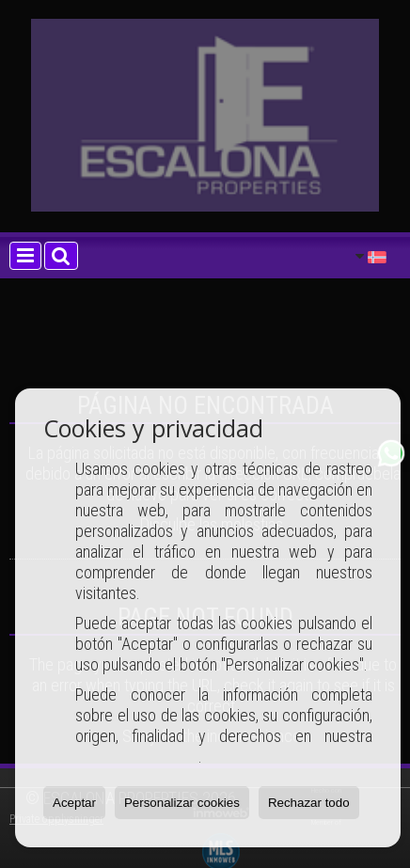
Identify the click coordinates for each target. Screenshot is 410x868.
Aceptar (74, 803)
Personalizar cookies (182, 803)
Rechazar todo (309, 803)
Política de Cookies (137, 757)
